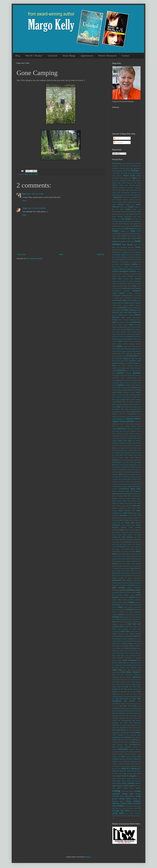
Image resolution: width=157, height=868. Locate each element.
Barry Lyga (115, 214)
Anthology (134, 192)
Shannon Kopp (136, 641)
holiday (138, 392)
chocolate (130, 276)
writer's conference (128, 783)
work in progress (129, 776)
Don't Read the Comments (123, 322)
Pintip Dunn (134, 568)
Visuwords (133, 757)
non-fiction (127, 542)
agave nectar (128, 178)
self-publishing (116, 639)
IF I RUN (120, 414)
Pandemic (118, 561)
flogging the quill (129, 358)
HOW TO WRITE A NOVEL (131, 402)
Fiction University (117, 351)
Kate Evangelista (121, 448)
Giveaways (121, 370)
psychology (131, 585)
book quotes (122, 241)
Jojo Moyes (124, 438)
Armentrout (126, 197)
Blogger (88, 857)
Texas (138, 692)
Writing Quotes (125, 799)
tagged (134, 684)
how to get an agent (119, 400)
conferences (136, 291)
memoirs (131, 503)
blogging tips (125, 231)
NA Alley (121, 523)
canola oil (120, 267)
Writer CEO (126, 781)
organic (123, 556)
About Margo (69, 56)
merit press (136, 506)
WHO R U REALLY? (131, 769)
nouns (114, 544)
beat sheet (126, 214)
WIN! (139, 771)
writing (116, 791)
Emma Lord (123, 337)
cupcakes (138, 305)
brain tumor (132, 252)
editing (120, 327)
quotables (116, 597)
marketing (115, 494)
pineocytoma (126, 568)
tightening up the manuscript (127, 735)
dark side (120, 310)
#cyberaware (117, 163)
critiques (138, 303)
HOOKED (133, 395)
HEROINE (134, 390)
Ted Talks (125, 687)
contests (122, 293)
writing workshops (133, 801)
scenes (139, 629)
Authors (131, 207)
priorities (118, 583)
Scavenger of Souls (129, 629)
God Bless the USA (135, 371)
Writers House (122, 788)
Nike (122, 542)
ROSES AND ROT (121, 619)
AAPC (118, 173)
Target (119, 687)
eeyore (114, 329)
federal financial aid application (129, 349)
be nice (121, 214)
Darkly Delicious (130, 310)
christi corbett (117, 279)
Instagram (138, 421)
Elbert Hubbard (136, 329)
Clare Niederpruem (122, 283)
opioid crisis (121, 554)
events (120, 341)
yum (127, 813)
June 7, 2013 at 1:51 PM (35, 194)
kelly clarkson (129, 450)
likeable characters (135, 474)
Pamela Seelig (130, 559)
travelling (134, 740)
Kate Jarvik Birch (132, 448)
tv (129, 742)
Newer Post (21, 254)
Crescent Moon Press (118, 303)
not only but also (136, 542)
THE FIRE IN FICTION (128, 706)
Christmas (137, 279)
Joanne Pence (116, 438)
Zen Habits (124, 816)
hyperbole (125, 404)
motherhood (116, 515)
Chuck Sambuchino (135, 281)
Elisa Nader (116, 332)
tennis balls (137, 689)
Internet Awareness (135, 424)
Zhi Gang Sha (132, 816)
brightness (138, 255)
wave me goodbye (122, 761)
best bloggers (126, 219)
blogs (133, 231)
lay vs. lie (138, 465)
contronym (137, 293)
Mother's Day (137, 513)
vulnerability (129, 759)
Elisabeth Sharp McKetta (129, 332)
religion (131, 612)
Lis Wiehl (115, 477)
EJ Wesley (128, 329)
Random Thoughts (123, 602)
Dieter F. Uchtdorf (124, 320)
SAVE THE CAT (134, 624)
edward (138, 327)
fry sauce (126, 363)
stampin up (130, 665)
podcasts (127, 571)
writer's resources (129, 786)
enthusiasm (120, 339)
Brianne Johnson (121, 255)
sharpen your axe (117, 643)
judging (114, 443)
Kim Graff (137, 455)
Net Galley (122, 537)
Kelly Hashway (117, 453)
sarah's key (123, 624)
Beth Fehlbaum (120, 221)
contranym (130, 293)
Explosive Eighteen (128, 344)
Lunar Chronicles (131, 484)
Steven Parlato (136, 670)
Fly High (138, 358)
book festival (132, 238)
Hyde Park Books (117, 404)
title (122, 737)
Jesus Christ (137, 436)
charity (139, 271)
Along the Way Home (133, 183)
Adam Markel (136, 173)
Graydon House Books (125, 375)
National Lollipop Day (122, 532)
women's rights (132, 774)
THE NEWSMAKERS (124, 720)
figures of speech (127, 351)
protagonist (137, 583)
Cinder (114, 283)
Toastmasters (127, 737)
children (124, 276)
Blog (18, 56)
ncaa (135, 535)
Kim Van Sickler (118, 458)
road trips (132, 617)
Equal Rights (127, 339)
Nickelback (137, 539)
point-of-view (116, 573)
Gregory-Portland (131, 378)
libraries (121, 474)
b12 (139, 209)
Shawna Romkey (128, 643)
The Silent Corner (135, 728)
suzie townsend (117, 684)
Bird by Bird (134, 224)
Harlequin (128, 385)
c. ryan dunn (133, 262)
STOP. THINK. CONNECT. (131, 672)
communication (117, 291)
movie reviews (133, 515)
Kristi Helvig (137, 460)
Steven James (127, 670)
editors (134, 327)
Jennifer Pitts (116, 436)
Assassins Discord (128, 200)
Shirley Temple (120, 646)
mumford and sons (122, 518)
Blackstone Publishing (118, 229)
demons (129, 317)
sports (120, 663)
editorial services (127, 327)
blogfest (116, 231)
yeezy (135, 811)
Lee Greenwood (130, 470)
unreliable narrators (135, 749)
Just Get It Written (135, 443)
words (119, 776)
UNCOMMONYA (135, 745)
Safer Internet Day (125, 622)
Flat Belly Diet (132, 356)
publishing (123, 590)
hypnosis (131, 404)
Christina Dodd (128, 279)
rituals (127, 617)
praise (133, 576)
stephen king (117, 670)
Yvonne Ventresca (135, 813)
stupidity (128, 677)
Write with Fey (136, 778)
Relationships (137, 609)
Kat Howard (134, 445)
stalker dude (123, 665)
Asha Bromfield (117, 200)
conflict (115, 293)
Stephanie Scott (136, 668)
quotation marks (124, 597)
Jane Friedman (136, 429)
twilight (133, 742)
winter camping (123, 774)
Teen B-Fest (133, 687)
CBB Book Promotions (126, 269)
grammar (137, 373)
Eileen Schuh (120, 329)
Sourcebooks (128, 658)
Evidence (126, 341)
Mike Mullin (136, 508)
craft (124, 300)
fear (119, 349)
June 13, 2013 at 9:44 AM (37, 208)
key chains (115, 455)
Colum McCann (117, 288)
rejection (130, 609)
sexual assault (128, 641)
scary (119, 629)
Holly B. (115, 395)
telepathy (130, 689)
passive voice (131, 564)
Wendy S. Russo (120, 766)
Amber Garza (123, 185)
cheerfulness (126, 274)
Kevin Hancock (136, 453)
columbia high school (128, 288)
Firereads (115, 353)
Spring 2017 (126, 663)
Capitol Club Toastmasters (132, 267)
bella (135, 217)
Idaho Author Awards (127, 407)
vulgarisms (122, 759)
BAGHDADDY (117, 212)
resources (133, 614)
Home (61, 254)
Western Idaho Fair (131, 766)
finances (138, 351)
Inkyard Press (121, 419)
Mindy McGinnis (125, 511)
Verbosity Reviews (131, 754)
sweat (124, 684)
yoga (139, 811)
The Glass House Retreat (119, 711)
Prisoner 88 (124, 583)
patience (138, 564)
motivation (124, 515)
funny (114, 365)
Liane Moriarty (136, 472)
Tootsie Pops (116, 740)
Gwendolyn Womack (118, 383)
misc (138, 510)
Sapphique (115, 624)
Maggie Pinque (132, 486)
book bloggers (132, 236)
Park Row (122, 564)
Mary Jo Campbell (118, 496)
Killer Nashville (129, 455)
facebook (138, 344)
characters (132, 271)
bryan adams (116, 259)
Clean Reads (131, 283)
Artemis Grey (136, 197)
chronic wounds (117, 281)
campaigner (127, 264)
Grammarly (115, 375)
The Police (124, 723)
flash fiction (123, 356)
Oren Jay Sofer (116, 556)
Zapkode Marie (116, 816)
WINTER (115, 774)
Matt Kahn (135, 496)
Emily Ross (115, 337)
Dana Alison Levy (135, 308)
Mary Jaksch (137, 494)
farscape (125, 346)
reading (36, 174)
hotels (114, 397)
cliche (136, 283)
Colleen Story (127, 286)
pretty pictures (127, 580)
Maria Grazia (116, 491)
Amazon (115, 185)
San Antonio (134, 622)
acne (122, 173)
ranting (131, 602)
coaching (120, 286)
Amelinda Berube (135, 185)
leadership (124, 467)
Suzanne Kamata (136, 682)
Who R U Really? (34, 56)
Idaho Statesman (127, 412)
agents (135, 178)
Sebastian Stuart (123, 634)
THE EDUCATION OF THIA (126, 699)
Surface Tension (117, 680)
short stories (129, 646)
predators (115, 578)
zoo (113, 818)
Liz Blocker (121, 482)
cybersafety (123, 308)
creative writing (131, 300)
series (122, 641)
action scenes (128, 173)
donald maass (136, 322)
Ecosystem (137, 325)
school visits (125, 631)
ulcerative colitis (122, 745)
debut (123, 317)
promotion (131, 583)
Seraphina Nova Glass (134, 639)
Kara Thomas (123, 445)
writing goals (128, 794)
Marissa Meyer (125, 491)
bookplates (131, 247)
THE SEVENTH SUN (123, 728)
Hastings (118, 388)
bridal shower (130, 255)
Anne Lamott (116, 192)
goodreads (120, 373)
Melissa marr (116, 503)
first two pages (135, 353)
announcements (126, 192)
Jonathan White (132, 438)
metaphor (115, 508)
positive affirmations (132, 573)
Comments (118, 142)
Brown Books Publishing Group (121, 257)
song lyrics (120, 656)
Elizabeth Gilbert (131, 334)
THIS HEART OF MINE (128, 733)
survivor (134, 680)
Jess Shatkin (130, 436)
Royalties (138, 619)
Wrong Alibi (129, 806)
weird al (138, 764)
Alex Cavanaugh (121, 180)
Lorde (114, 484)
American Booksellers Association (123, 188)
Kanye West (116, 445)
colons (139, 286)
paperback (129, 561)
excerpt (131, 341)
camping (25, 174)
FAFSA (114, 346)
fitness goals (116, 356)
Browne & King (136, 257)
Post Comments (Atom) (34, 258)
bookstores (130, 250)
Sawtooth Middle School (120, 627)
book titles (137, 245)
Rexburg (122, 617)
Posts (116, 138)
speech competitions (130, 660)
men (135, 503)
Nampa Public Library (133, 523)
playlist (119, 571)
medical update (136, 498)
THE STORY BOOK (119, 730)
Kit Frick (121, 460)
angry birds (129, 190)
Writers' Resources (107, 56)
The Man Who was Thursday (128, 716)
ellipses (138, 334)
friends (121, 363)
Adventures (115, 178)
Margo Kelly (135, 489)
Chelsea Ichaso (136, 274)
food (114, 361)
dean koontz (133, 312)
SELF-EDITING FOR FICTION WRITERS (126, 636)
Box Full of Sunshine (122, 252)
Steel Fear (115, 668)
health (134, 388)
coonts (130, 296)
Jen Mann (125, 433)
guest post (120, 380)
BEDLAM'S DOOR (135, 214)
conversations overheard (120, 296)
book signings (128, 245)
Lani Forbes (125, 462)
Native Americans (135, 532)
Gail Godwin (122, 366)
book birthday (122, 236)
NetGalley (130, 537)
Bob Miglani (130, 233)
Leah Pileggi (131, 467)
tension (114, 692)
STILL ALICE (116, 672)
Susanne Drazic (125, 682)
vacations (137, 752)
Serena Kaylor (116, 641)
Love (118, 484)
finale (134, 351)
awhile (134, 209)
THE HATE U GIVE (132, 711)
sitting (126, 651)
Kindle (127, 458)
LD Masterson (116, 467)
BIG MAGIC (119, 224)
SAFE (118, 622)
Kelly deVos (137, 450)
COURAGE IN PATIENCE (132, 298)
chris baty (137, 276)
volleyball (115, 759)
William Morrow (132, 771)
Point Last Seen (135, 571)
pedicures (115, 566)
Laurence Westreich (129, 465)
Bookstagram (123, 250)
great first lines (136, 375)
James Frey (121, 429)
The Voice (129, 730)
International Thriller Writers (121, 424)
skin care (131, 651)
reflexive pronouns (121, 609)
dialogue (115, 320)
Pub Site (138, 585)
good (114, 373)
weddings (121, 764)
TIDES (114, 735)
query (138, 592)
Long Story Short (135, 482)
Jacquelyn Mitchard (130, 426)
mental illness (121, 506)
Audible (129, 202)
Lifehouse (127, 474)
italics (122, 426)
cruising (125, 305)
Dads (129, 308)
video (123, 757)
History (133, 392)
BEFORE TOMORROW (125, 217)
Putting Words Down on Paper (128, 592)
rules (114, 622)
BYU (116, 262)
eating (131, 324)
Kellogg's (121, 450)
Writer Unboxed (136, 781)
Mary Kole (127, 496)
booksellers (115, 250)
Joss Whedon (137, 441)
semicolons (124, 639)
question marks (129, 595)
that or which (125, 694)
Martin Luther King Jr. (126, 494)
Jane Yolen (123, 431)
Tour (122, 740)
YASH (127, 811)
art (130, 197)
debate (121, 315)
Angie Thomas (121, 190)
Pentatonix (126, 566)
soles (114, 653)
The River (123, 725)
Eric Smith (134, 339)
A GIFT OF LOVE (123, 166)
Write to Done (126, 778)
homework (121, 395)
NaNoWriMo (116, 525)
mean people (126, 498)
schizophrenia (116, 631)
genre (124, 368)
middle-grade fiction (125, 508)
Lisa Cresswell (123, 477)
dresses (125, 325)
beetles (114, 217)
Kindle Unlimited (135, 458)
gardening (130, 366)
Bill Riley (127, 224)
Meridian (129, 506)
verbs (139, 754)
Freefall (127, 361)
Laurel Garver (119, 465)
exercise (119, 344)
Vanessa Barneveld (118, 754)
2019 (137, 163)
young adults (118, 813)
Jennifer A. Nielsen (135, 433)
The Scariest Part (132, 725)
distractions (133, 320)
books (138, 247)
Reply (24, 201)
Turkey (126, 742)
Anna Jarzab (137, 190)
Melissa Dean (136, 501)
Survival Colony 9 (127, 680)
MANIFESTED (124, 489)
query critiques (117, 595)
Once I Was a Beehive (134, 547)
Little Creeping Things (124, 479)
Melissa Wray (124, 503)
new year (119, 539)
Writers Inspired (135, 788)
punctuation (115, 592)
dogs (114, 322)
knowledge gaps (128, 460)
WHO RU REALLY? (119, 771)
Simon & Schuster (131, 648)
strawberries (116, 677)
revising (116, 617)
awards (128, 209)
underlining (128, 747)
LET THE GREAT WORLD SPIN (122, 472)
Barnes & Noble (135, 212)
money (121, 513)
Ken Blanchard (126, 453)
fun (140, 363)
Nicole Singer (116, 542)
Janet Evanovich (131, 431)
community (127, 291)
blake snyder (130, 229)
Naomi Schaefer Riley (128, 525)
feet (139, 349)
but (129, 259)
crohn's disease (117, 305)
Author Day (130, 205)
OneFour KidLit (130, 549)
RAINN (125, 600)
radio (120, 600)
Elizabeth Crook (121, 334)
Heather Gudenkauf (122, 390)
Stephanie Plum (125, 668)
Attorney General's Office (119, 202)
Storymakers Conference (133, 675)
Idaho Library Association (128, 409)
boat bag (123, 233)
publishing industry (134, 590)
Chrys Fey (125, 281)
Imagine (114, 416)
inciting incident (122, 416)
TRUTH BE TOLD (118, 742)
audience (135, 202)
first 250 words (124, 353)
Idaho (119, 407)
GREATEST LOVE (118, 378)
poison (123, 573)
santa (139, 622)
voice (139, 757)
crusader (131, 305)
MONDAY (115, 513)
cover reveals (117, 300)
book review (130, 241)
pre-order (138, 576)
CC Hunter (137, 269)
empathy (135, 337)
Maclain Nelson (123, 486)
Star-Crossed (137, 665)
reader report (125, 605)
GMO (127, 371)
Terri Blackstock (122, 692)
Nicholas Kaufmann (128, 539)
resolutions (127, 614)
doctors (138, 320)
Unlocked (52, 56)
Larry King (133, 462)
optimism (128, 554)
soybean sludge (117, 660)
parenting (115, 564)
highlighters (127, 392)
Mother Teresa (128, 513)
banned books (126, 212)
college (134, 286)
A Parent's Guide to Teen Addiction (129, 168)
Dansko (114, 310)
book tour (116, 247)
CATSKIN (115, 269)
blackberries (137, 226)
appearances (118, 197)
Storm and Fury (118, 675)
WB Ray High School (134, 761)
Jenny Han (123, 436)
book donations (121, 238)
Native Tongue (117, 535)
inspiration (130, 421)
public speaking (119, 588)
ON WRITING (121, 547)
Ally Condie (122, 183)
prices (134, 580)
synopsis (128, 684)
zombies (138, 816)
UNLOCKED (123, 749)
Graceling (128, 373)
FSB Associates (133, 363)
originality (128, 556)
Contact (125, 56)
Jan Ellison (129, 429)
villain (128, 757)
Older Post (101, 254)
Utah (114, 752)
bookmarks (124, 247)
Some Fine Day (120, 653)
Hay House (128, 388)
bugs (121, 259)
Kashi (129, 445)
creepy (139, 300)
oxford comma (122, 559)
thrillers (138, 732)
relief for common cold (120, 612)
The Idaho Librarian (132, 713)
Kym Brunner (117, 462)
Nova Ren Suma (121, 544)
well (113, 766)
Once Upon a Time (118, 549)
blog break (137, 229)
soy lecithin (137, 658)
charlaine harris (117, 274)
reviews (138, 614)
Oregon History (136, 554)
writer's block (117, 783)
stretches (122, 677)
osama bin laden (136, 556)
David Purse (124, 312)
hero (130, 390)
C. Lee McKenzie (123, 262)
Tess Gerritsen (132, 692)
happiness (121, 385)
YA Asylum (123, 808)
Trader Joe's (128, 740)
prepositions (137, 578)
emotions (129, 337)
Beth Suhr (127, 221)
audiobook (121, 205)
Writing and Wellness (127, 791)
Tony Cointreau (136, 737)
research (121, 614)
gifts (136, 368)
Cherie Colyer (116, 276)
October (129, 544)
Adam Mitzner (117, 176)
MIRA (134, 511)
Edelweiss (115, 327)
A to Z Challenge (131, 171)
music (122, 520)
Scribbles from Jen (135, 631)
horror (139, 395)
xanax (135, 806)
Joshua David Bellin (125, 441)
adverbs (121, 178)
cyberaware (115, 308)
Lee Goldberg (121, 470)
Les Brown (137, 470)
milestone (115, 511)
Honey (127, 395)
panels (123, 561)
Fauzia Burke (132, 346)
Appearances (87, 56)
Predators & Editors (125, 578)
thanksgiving (116, 694)
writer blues (116, 781)
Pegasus (120, 566)
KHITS (121, 455)
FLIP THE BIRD (117, 358)
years (131, 811)
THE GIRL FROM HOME (133, 708)
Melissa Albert (127, 501)
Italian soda (116, 426)
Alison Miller (131, 180)
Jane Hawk (115, 431)
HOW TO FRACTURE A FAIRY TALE (128, 397)
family (31, 174)
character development (120, 271)
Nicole (25, 208)
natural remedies (128, 535)
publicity (130, 588)
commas (138, 288)
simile (123, 648)
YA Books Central (132, 808)
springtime (133, 663)
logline (128, 482)
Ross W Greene (131, 619)
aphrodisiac (131, 195)
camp (121, 264)
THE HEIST (123, 713)
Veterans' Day (116, 757)
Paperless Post (136, 561)
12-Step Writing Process (128, 163)
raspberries (137, 602)
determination (137, 317)
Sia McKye (137, 646)
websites (115, 764)
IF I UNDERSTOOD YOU (132, 414)
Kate (24, 194)
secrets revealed (135, 634)
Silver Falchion (116, 648)
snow (136, 651)
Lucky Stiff (123, 484)
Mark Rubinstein (136, 491)
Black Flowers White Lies (125, 226)
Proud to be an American (120, 585)
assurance (138, 200)
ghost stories (130, 368)
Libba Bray (115, 474)
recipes (125, 607)
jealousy (119, 433)
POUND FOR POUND (125, 576)
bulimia (125, 259)
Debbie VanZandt (129, 315)
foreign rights (120, 361)
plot (123, 571)
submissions (136, 677)
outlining (115, 559)
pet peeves (133, 566)
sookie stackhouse (131, 656)
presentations (117, 580)
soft (139, 651)
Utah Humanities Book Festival (125, 752)
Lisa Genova (132, 477)
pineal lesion (119, 568)
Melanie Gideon (117, 501)
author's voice (124, 207)
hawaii (123, 388)
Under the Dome (118, 747)
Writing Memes (129, 796)
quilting (138, 595)
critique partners (130, 303)
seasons (115, 634)
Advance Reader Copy (132, 176)
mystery (127, 520)
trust (139, 740)
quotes (132, 597)
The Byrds (134, 694)
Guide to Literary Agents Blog (132, 380)
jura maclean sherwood (123, 443)
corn (134, 296)
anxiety (125, 195)
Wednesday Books (129, 764)
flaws (139, 356)
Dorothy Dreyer (117, 325)
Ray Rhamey (116, 605)
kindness (115, 460)
